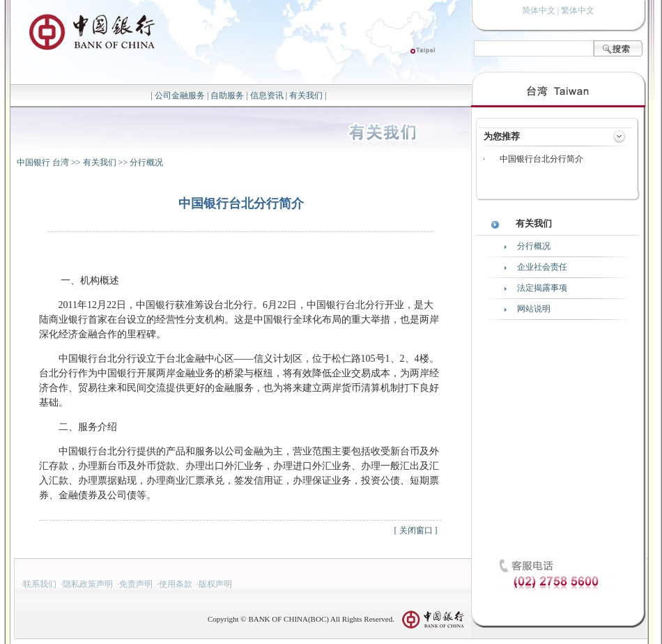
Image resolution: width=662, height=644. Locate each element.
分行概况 (146, 162)
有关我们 (306, 95)
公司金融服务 (180, 95)
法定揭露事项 (542, 288)
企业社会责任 (542, 267)
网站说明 (534, 309)
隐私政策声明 (88, 584)
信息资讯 (267, 95)
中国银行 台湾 (43, 162)
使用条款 (176, 584)
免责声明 (136, 584)
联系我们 (40, 584)
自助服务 (227, 95)
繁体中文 (578, 10)
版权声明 (215, 584)
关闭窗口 (416, 530)
